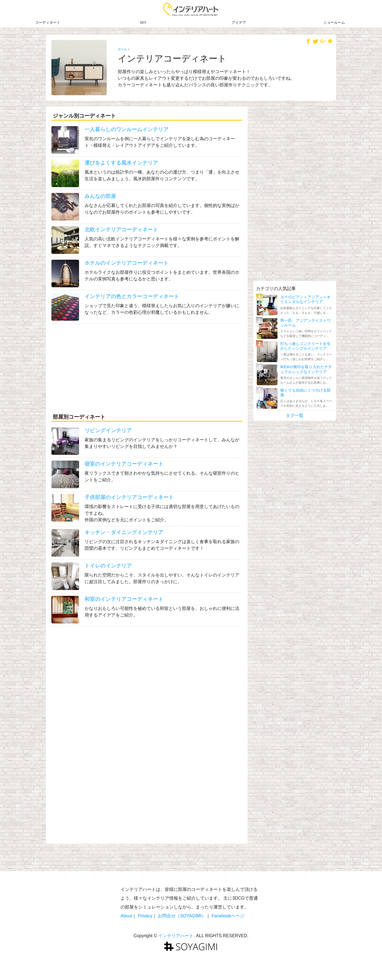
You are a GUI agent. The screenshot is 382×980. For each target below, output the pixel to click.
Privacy (145, 916)
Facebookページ (228, 916)
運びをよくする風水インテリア (121, 163)
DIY (143, 22)
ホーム (122, 49)
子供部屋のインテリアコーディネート (129, 497)
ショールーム (334, 22)
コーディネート (48, 22)
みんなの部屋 (100, 196)
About (126, 916)
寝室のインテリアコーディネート (124, 464)
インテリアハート (176, 936)
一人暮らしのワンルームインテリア (127, 129)
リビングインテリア (108, 430)
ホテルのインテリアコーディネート (127, 263)
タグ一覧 (295, 415)
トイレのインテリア (108, 566)
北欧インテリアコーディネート (121, 229)
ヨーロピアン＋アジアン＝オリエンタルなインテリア (305, 299)
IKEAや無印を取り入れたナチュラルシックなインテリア (306, 369)
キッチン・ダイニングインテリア (124, 532)
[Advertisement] (147, 365)
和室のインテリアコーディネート (124, 599)
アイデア (239, 22)
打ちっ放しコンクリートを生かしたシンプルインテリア (305, 346)
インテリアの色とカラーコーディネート (132, 296)
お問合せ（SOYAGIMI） (182, 916)
